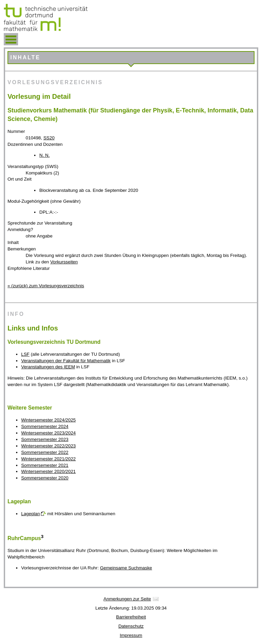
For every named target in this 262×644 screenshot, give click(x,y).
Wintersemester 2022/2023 (48, 446)
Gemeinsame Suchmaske (126, 568)
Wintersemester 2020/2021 (48, 471)
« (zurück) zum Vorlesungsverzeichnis (46, 286)
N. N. (44, 155)
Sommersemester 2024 (45, 426)
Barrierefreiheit (131, 617)
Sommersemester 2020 (45, 478)
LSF (25, 354)
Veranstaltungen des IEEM (48, 367)
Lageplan (31, 514)
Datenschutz (131, 626)
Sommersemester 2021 (45, 465)
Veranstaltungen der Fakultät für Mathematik (66, 361)
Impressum (131, 635)
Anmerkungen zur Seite (127, 599)
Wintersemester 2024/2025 (48, 420)
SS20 (49, 138)
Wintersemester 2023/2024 (48, 433)
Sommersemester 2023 (45, 439)
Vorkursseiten (64, 262)
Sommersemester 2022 (45, 452)
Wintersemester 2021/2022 (48, 459)
